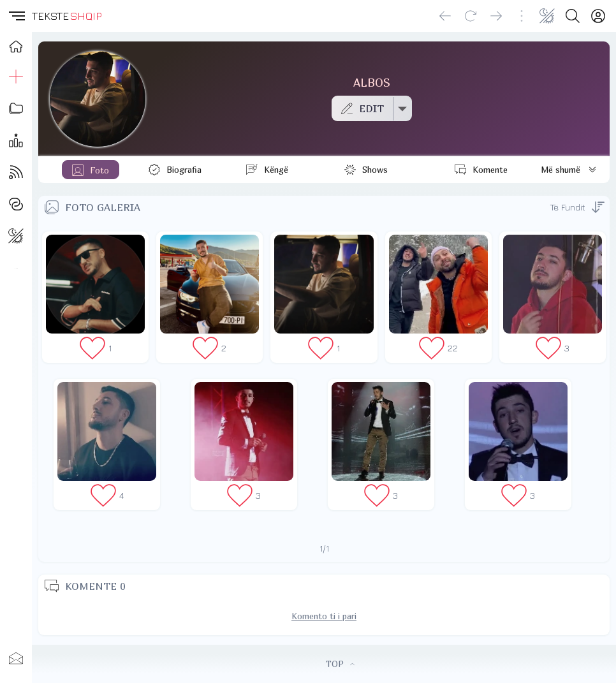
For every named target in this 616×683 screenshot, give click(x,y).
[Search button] (573, 16)
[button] (16, 16)
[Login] (598, 16)
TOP (340, 664)
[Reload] (471, 16)
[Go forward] (496, 16)
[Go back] (445, 16)
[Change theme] (547, 16)
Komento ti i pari (324, 616)
